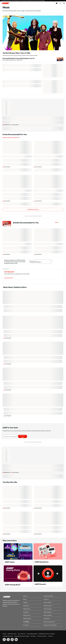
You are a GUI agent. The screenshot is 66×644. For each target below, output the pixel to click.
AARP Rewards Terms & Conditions (47, 634)
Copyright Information (8, 636)
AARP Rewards (40, 584)
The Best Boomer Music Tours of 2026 (16, 53)
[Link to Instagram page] (12, 640)
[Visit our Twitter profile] (8, 640)
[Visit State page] (23, 436)
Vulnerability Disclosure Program (22, 636)
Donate (25, 599)
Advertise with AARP (48, 596)
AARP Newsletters (42, 562)
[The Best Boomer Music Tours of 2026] (33, 36)
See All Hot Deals (8, 278)
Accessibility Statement (32, 634)
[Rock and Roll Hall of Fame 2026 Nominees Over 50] (33, 59)
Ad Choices (33, 636)
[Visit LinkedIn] (16, 640)
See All (57, 222)
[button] (60, 3)
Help (57, 3)
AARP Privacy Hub (12, 634)
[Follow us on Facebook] (4, 640)
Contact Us (46, 599)
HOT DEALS (8, 272)
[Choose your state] (9, 437)
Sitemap (5, 634)
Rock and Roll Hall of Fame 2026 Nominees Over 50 (18, 58)
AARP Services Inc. (48, 606)
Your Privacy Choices (42, 636)
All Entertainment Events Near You (11, 138)
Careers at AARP (47, 602)
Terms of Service (21, 634)
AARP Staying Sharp (13, 585)
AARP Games (10, 562)
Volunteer (25, 602)
